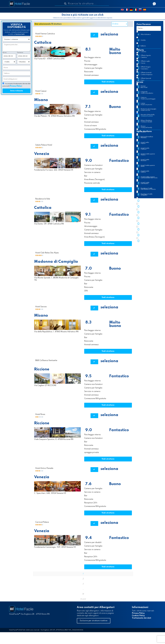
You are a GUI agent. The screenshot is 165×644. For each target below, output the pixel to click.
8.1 (88, 50)
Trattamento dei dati (142, 618)
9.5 (88, 376)
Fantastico (119, 161)
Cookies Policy (138, 616)
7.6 (88, 484)
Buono (115, 107)
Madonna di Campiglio (56, 262)
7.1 (88, 107)
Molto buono (115, 51)
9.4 (89, 538)
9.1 (88, 215)
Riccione (42, 369)
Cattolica (43, 43)
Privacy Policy (138, 613)
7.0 (89, 269)
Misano (41, 100)
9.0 (89, 161)
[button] (94, 35)
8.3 (88, 322)
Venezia (42, 154)
